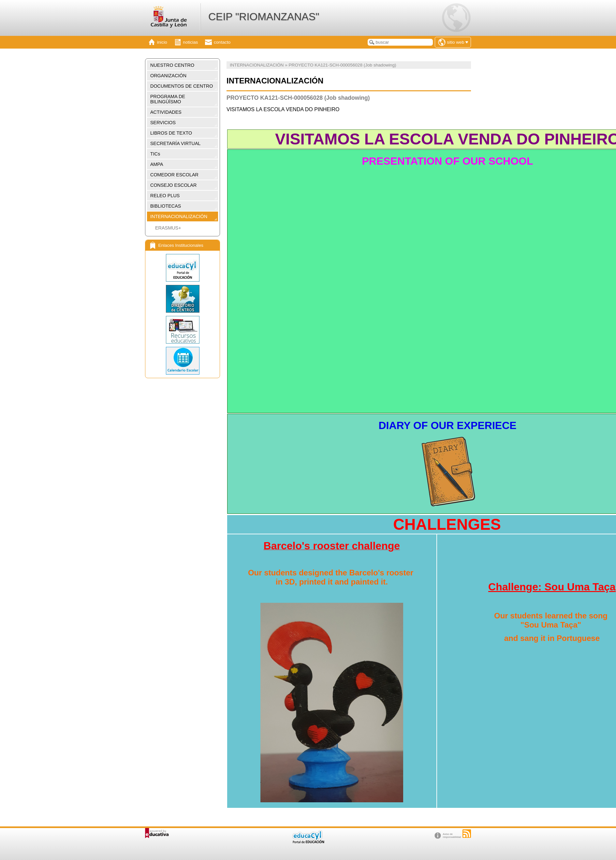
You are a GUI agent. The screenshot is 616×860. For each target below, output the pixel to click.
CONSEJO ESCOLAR (173, 185)
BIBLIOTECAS (166, 206)
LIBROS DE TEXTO (171, 133)
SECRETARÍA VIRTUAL (176, 143)
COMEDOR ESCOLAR (174, 175)
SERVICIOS (163, 123)
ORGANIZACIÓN (168, 76)
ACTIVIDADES (166, 112)
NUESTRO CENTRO (172, 65)
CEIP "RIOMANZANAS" (264, 17)
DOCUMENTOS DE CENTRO (182, 86)
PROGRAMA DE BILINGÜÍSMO (168, 99)
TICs (155, 154)
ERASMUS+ (168, 228)
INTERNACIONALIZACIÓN (179, 216)
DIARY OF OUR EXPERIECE (447, 425)
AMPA (157, 164)
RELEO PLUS (165, 196)
